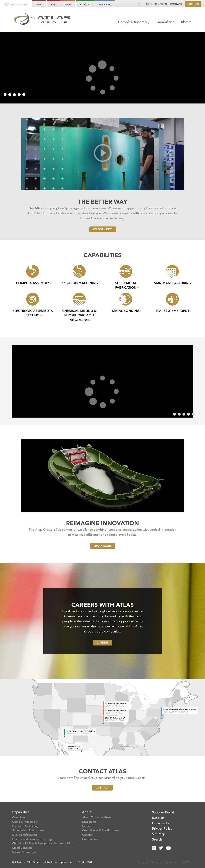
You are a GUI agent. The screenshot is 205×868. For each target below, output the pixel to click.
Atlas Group (16, 4)
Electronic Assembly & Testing (32, 839)
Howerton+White (183, 862)
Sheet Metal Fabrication (28, 830)
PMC (39, 5)
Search (157, 839)
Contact (176, 4)
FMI (53, 5)
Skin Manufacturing (25, 835)
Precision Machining (25, 826)
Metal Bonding (22, 848)
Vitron (85, 5)
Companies (90, 839)
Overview (19, 817)
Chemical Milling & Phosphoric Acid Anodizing (43, 843)
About (186, 22)
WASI (68, 5)
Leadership (89, 822)
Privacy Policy (162, 829)
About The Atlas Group (97, 817)
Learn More (103, 546)
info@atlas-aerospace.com (58, 862)
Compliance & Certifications (101, 830)
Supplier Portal (156, 4)
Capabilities (166, 22)
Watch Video (103, 229)
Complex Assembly (134, 22)
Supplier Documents (160, 820)
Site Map (159, 834)
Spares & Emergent (25, 852)
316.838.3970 (84, 862)
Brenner (105, 5)
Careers (193, 4)
